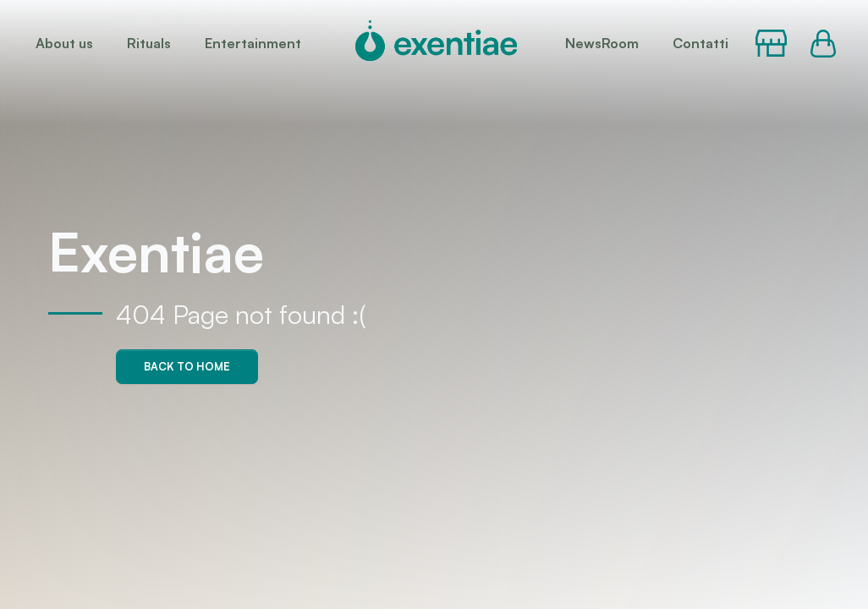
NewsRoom (602, 43)
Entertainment (253, 43)
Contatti (700, 43)
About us (64, 43)
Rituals (149, 43)
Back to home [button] (187, 366)
